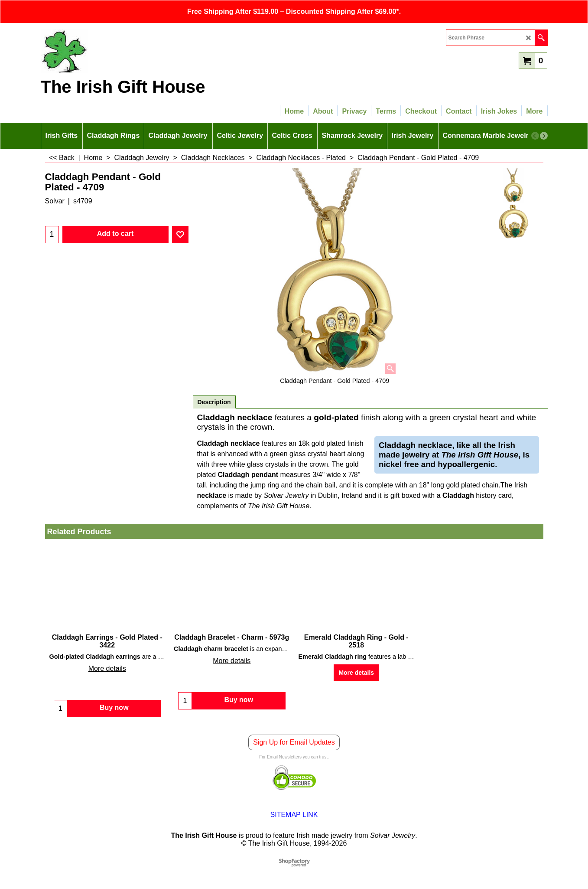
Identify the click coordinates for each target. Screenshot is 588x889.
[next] (544, 136)
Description (214, 402)
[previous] (535, 136)
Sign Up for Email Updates (294, 742)
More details (107, 668)
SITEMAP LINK (294, 815)
